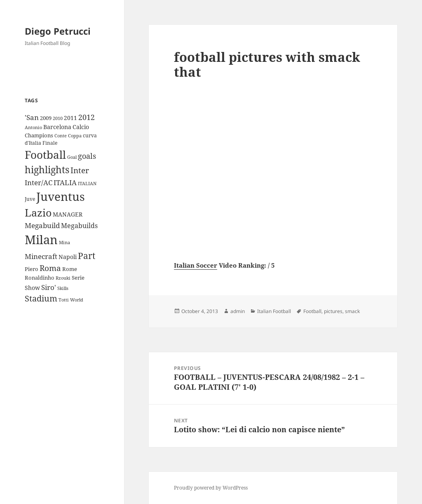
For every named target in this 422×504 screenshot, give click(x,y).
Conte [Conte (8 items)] (61, 135)
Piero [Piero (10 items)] (32, 269)
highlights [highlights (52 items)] (47, 170)
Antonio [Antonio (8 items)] (33, 127)
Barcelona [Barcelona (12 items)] (57, 127)
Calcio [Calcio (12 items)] (81, 127)
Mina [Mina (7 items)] (64, 243)
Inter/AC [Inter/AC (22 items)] (39, 182)
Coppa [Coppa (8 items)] (75, 135)
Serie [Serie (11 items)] (78, 278)
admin (238, 311)
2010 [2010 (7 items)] (58, 118)
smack (352, 311)
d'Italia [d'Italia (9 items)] (33, 143)
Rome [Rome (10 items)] (70, 269)
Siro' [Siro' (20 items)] (49, 287)
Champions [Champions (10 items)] (39, 135)
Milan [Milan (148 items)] (41, 240)
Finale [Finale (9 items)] (50, 143)
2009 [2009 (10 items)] (46, 118)
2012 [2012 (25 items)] (87, 117)
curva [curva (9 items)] (90, 135)
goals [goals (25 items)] (87, 156)
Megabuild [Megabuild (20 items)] (42, 225)
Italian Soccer (196, 265)
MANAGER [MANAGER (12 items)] (68, 214)
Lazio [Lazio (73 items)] (38, 212)
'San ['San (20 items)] (32, 117)
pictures (333, 311)
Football (312, 311)
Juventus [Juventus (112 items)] (61, 197)
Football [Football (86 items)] (45, 155)
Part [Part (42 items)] (87, 256)
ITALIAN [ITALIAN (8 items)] (87, 183)
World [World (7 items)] (77, 300)
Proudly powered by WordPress (211, 488)
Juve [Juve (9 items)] (30, 199)
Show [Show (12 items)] (32, 288)
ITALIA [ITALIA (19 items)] (65, 183)
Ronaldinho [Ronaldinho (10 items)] (40, 278)
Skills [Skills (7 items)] (63, 288)
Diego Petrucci (58, 31)
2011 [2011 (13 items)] (70, 118)
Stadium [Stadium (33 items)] (41, 298)
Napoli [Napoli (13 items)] (68, 257)
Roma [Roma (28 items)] (50, 268)
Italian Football (274, 311)
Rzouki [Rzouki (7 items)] (63, 278)
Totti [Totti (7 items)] (64, 300)
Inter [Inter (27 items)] (80, 170)
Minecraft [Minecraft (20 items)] (41, 256)
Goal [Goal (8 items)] (72, 157)
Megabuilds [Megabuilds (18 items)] (79, 226)
